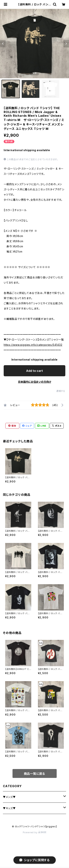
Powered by (35, 832)
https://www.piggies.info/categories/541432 (33, 345)
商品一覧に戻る (35, 774)
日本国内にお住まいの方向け (35, 382)
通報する (61, 391)
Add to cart (34, 371)
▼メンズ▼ (9, 797)
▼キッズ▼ (9, 808)
